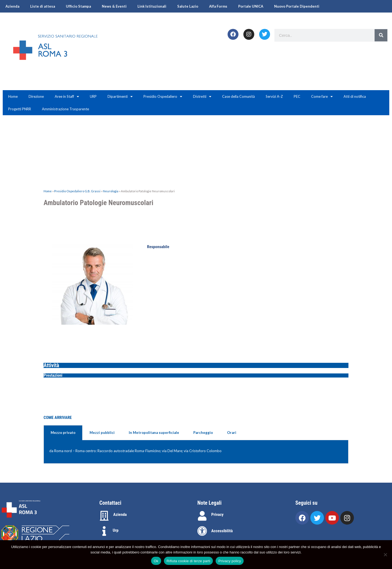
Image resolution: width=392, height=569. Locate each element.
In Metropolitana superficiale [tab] (154, 433)
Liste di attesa (43, 6)
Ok (156, 561)
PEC (297, 96)
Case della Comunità (238, 96)
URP (93, 96)
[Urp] (104, 531)
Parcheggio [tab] (203, 433)
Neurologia (111, 191)
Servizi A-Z (274, 96)
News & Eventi (114, 6)
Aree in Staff (67, 97)
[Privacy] (202, 516)
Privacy (217, 515)
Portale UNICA (251, 6)
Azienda (12, 6)
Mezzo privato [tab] (63, 433)
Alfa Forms (218, 6)
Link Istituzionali (152, 6)
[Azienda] (104, 516)
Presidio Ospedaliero (163, 97)
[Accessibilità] (202, 531)
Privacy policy (230, 561)
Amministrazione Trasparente (65, 109)
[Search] (381, 35)
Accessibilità (222, 531)
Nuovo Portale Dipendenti (297, 6)
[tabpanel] (196, 452)
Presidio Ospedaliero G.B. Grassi (77, 191)
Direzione (36, 96)
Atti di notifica (355, 96)
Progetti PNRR (20, 109)
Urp (116, 530)
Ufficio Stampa (78, 6)
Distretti (202, 97)
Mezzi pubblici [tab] (102, 433)
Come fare (322, 97)
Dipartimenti (120, 97)
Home (13, 96)
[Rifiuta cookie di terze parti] (385, 555)
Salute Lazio (188, 6)
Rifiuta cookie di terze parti (188, 561)
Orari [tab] (232, 433)
